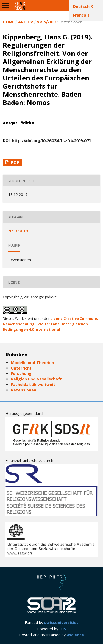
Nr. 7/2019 (46, 22)
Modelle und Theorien (33, 363)
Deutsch (82, 6)
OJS (63, 629)
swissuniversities (61, 623)
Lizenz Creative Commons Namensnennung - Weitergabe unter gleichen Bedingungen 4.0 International (50, 324)
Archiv (26, 22)
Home (9, 22)
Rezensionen (24, 390)
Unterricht (21, 368)
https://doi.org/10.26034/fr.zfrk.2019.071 (51, 141)
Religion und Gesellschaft (36, 379)
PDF (14, 162)
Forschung (21, 374)
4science (75, 635)
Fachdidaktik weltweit (33, 384)
